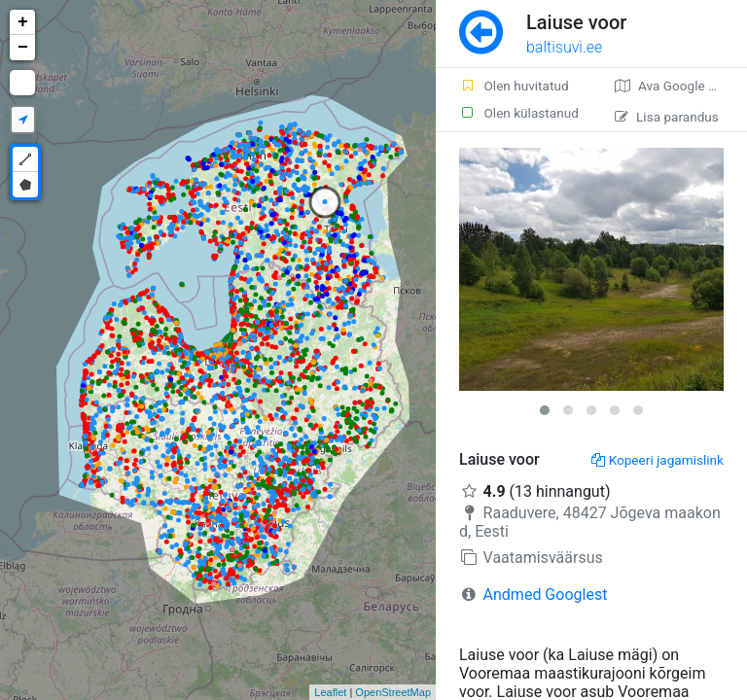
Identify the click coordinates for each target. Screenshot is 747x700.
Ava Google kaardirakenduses (681, 86)
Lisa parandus (667, 117)
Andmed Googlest (546, 595)
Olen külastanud (519, 113)
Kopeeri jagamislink (658, 460)
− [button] (23, 48)
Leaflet (330, 692)
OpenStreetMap (393, 692)
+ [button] (23, 22)
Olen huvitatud (514, 86)
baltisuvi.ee (564, 47)
